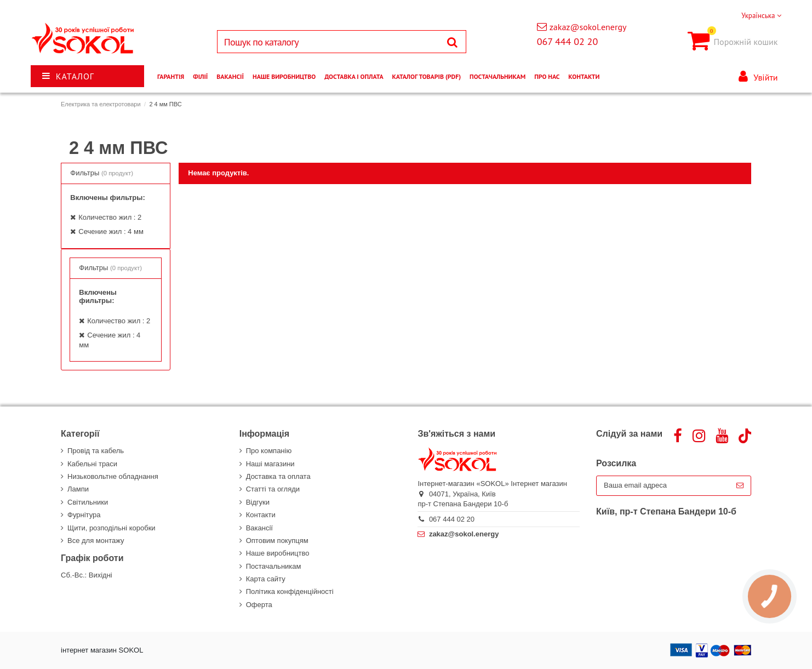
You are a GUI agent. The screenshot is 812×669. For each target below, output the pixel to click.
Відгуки (258, 502)
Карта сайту (266, 579)
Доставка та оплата (278, 476)
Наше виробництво (278, 553)
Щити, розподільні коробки (111, 528)
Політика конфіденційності (290, 591)
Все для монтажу (96, 541)
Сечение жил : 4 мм (111, 231)
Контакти (261, 515)
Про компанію (269, 451)
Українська (761, 16)
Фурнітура (84, 515)
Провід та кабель (96, 451)
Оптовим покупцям (277, 541)
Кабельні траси (92, 464)
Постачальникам (274, 566)
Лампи (78, 489)
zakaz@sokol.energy (588, 27)
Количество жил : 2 (110, 217)
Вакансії (259, 528)
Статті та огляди (273, 489)
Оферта (259, 605)
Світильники (88, 502)
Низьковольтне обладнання (113, 476)
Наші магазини (270, 464)
